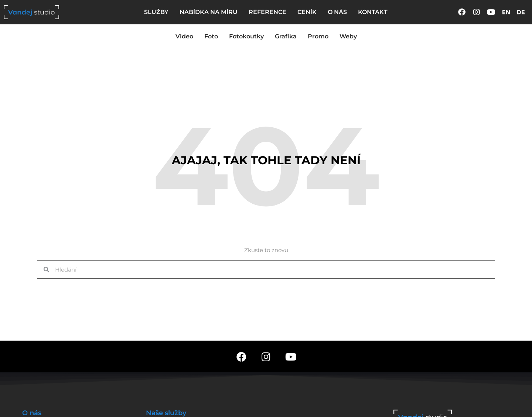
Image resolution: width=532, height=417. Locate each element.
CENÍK (307, 12)
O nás (32, 413)
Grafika (286, 36)
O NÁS (337, 12)
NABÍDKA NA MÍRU (209, 12)
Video (184, 36)
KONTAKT (373, 12)
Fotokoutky (246, 36)
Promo (318, 36)
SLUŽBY (156, 12)
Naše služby (166, 413)
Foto (211, 36)
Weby (348, 36)
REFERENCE (267, 12)
